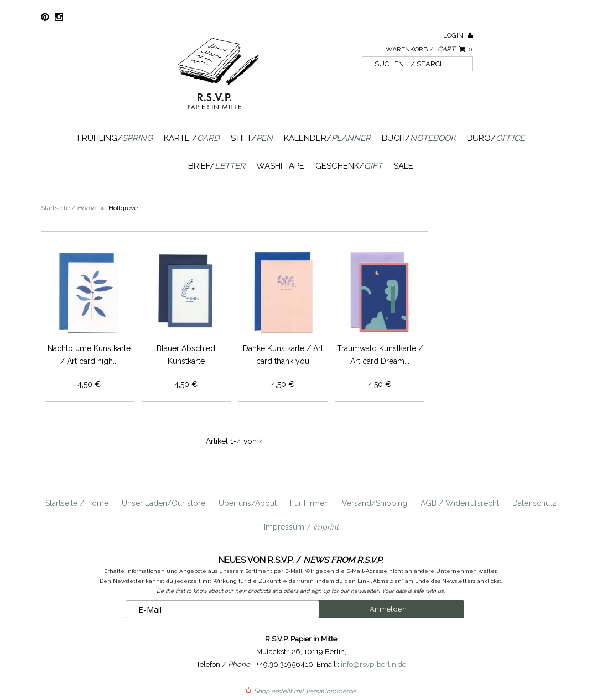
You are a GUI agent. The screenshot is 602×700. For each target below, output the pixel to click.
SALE (403, 166)
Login (458, 35)
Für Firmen (309, 503)
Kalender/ (327, 138)
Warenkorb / (429, 49)
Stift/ (252, 138)
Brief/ (217, 166)
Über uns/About (248, 503)
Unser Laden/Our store (164, 503)
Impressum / (301, 527)
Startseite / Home (77, 503)
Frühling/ (115, 138)
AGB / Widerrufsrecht (460, 503)
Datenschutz (534, 503)
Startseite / (68, 208)
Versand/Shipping (375, 503)
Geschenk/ (349, 166)
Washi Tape (280, 166)
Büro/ (496, 138)
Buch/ (419, 138)
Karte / (192, 138)
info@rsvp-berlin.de (373, 664)
